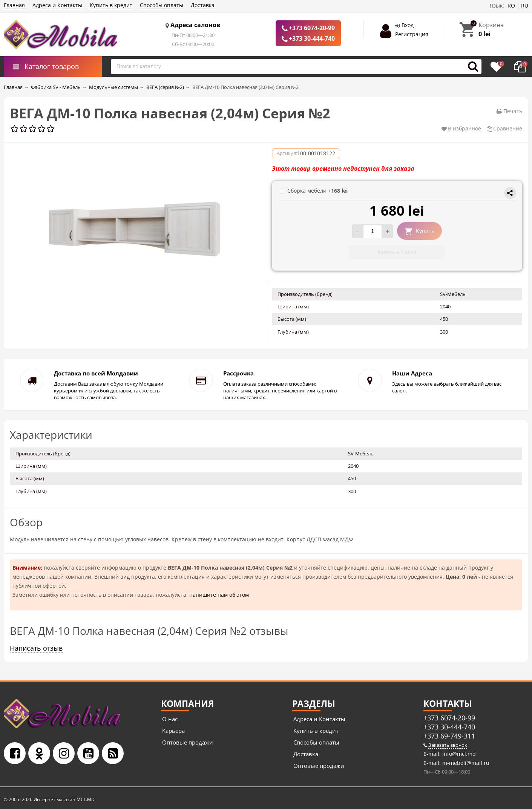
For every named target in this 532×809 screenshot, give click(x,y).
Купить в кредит (111, 5)
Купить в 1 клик (397, 252)
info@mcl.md (458, 754)
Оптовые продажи (188, 742)
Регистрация (412, 34)
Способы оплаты (162, 5)
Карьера (173, 731)
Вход (408, 25)
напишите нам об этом (219, 595)
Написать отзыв (36, 648)
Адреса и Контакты (57, 5)
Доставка (203, 5)
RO (511, 5)
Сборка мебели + (313, 191)
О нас (170, 719)
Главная (14, 5)
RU (525, 5)
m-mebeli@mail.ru (465, 763)
